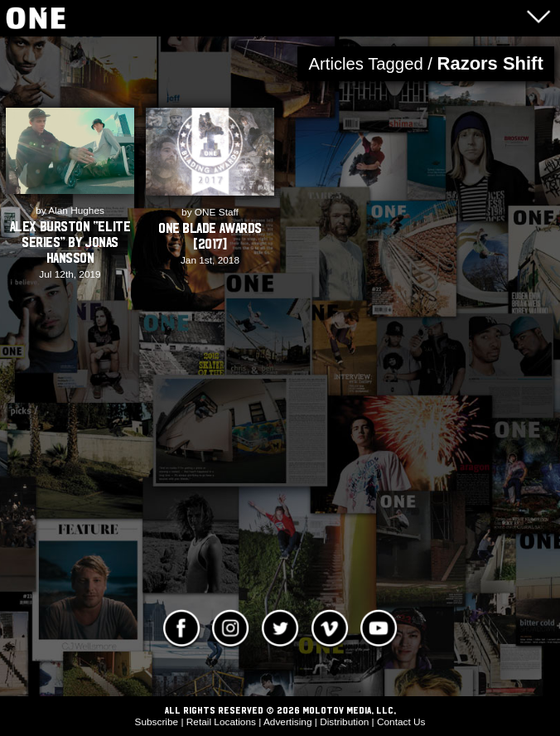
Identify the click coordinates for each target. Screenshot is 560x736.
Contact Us (401, 722)
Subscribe (157, 722)
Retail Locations (221, 722)
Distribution (344, 722)
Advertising (288, 722)
